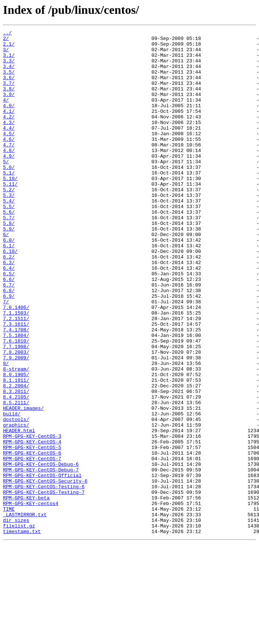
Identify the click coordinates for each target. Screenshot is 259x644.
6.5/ (9, 323)
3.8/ (9, 101)
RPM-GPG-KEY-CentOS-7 (32, 545)
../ (7, 34)
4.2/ (9, 134)
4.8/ (9, 175)
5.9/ (9, 269)
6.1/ (9, 289)
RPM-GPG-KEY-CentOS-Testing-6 (44, 578)
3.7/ (9, 94)
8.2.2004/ (16, 457)
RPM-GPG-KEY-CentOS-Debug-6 (41, 551)
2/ (6, 40)
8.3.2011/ (16, 464)
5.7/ (9, 256)
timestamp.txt (22, 632)
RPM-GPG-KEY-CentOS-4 (32, 524)
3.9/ (9, 108)
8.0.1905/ (16, 444)
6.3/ (9, 309)
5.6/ (9, 249)
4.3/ (9, 141)
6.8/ (9, 343)
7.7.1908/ (16, 410)
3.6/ (9, 87)
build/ (12, 491)
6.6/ (9, 329)
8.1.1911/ (16, 451)
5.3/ (9, 229)
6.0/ (9, 282)
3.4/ (9, 74)
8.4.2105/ (16, 471)
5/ (6, 188)
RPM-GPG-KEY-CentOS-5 (32, 531)
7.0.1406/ (16, 363)
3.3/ (9, 67)
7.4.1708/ (16, 390)
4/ (6, 114)
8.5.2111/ (16, 477)
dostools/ (16, 498)
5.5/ (9, 242)
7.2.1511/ (16, 377)
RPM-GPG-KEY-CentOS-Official (42, 565)
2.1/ (9, 47)
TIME (9, 605)
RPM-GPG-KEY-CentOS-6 (32, 538)
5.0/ (9, 195)
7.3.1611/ (16, 383)
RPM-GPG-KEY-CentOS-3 (32, 518)
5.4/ (9, 235)
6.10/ (10, 296)
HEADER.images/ (23, 484)
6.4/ (9, 316)
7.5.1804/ (16, 397)
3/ (6, 54)
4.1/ (9, 128)
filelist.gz (19, 625)
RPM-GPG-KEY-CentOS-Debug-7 (41, 558)
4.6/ (9, 161)
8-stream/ (16, 437)
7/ (6, 356)
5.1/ (9, 202)
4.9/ (9, 182)
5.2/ (9, 222)
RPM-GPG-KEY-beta (26, 592)
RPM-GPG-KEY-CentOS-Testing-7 (44, 585)
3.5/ (9, 81)
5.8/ (9, 262)
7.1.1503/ (16, 370)
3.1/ (9, 61)
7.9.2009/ (16, 424)
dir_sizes (16, 619)
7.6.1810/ (16, 403)
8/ (6, 430)
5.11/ (10, 215)
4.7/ (9, 168)
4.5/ (9, 155)
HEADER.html (19, 511)
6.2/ (9, 303)
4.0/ (9, 121)
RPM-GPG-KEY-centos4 (31, 598)
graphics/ (16, 504)
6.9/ (9, 350)
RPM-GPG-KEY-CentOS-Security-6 (45, 572)
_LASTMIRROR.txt (25, 612)
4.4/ (9, 148)
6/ (6, 276)
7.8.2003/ (16, 417)
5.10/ (10, 208)
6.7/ (9, 336)
